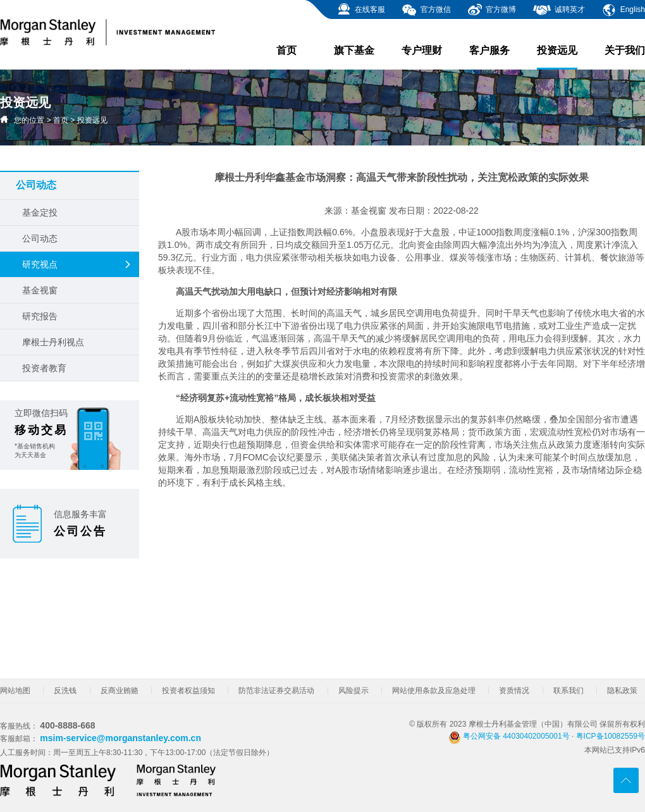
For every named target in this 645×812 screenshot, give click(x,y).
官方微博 (492, 10)
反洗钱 (65, 691)
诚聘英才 (559, 10)
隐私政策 (622, 691)
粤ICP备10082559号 (611, 736)
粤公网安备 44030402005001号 (509, 736)
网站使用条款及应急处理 (434, 691)
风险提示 (353, 691)
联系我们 (568, 691)
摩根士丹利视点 (53, 342)
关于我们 (625, 50)
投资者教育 (44, 368)
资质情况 (514, 691)
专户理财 (422, 50)
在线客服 (361, 10)
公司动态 (40, 238)
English (623, 10)
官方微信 (426, 10)
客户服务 (489, 50)
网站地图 (15, 691)
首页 (286, 50)
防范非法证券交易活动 (276, 691)
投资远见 (557, 57)
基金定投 (40, 212)
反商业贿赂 (120, 691)
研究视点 (77, 264)
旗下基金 (354, 50)
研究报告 (40, 316)
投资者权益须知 (188, 691)
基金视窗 (40, 290)
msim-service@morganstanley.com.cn (120, 738)
